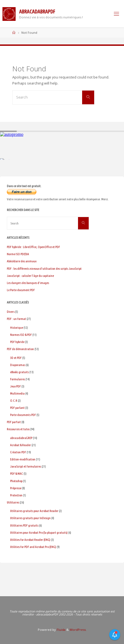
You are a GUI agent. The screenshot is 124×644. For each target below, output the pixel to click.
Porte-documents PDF (23, 415)
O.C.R (14, 400)
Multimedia (17, 393)
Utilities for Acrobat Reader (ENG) (30, 540)
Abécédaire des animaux (22, 261)
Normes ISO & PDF (21, 335)
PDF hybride (17, 342)
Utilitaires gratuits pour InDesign (30, 518)
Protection (16, 495)
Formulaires (18, 379)
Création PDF (18, 452)
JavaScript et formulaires (26, 466)
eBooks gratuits (19, 372)
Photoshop (16, 481)
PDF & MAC (17, 473)
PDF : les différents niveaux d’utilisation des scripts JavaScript (44, 268)
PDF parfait (14, 422)
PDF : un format (16, 319)
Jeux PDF (15, 386)
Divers (11, 312)
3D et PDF (16, 358)
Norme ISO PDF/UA (18, 254)
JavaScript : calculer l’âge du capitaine (30, 276)
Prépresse (16, 488)
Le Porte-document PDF (21, 290)
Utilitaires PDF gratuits (24, 525)
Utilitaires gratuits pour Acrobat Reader (34, 511)
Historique (17, 327)
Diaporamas (18, 365)
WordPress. (78, 630)
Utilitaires (13, 502)
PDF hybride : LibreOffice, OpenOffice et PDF (33, 247)
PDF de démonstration (20, 349)
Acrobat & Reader (21, 445)
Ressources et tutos (18, 429)
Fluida (61, 630)
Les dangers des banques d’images (28, 283)
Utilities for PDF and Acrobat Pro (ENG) (33, 547)
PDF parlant (17, 408)
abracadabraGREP (21, 438)
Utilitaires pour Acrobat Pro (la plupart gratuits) (39, 532)
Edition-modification (23, 459)
